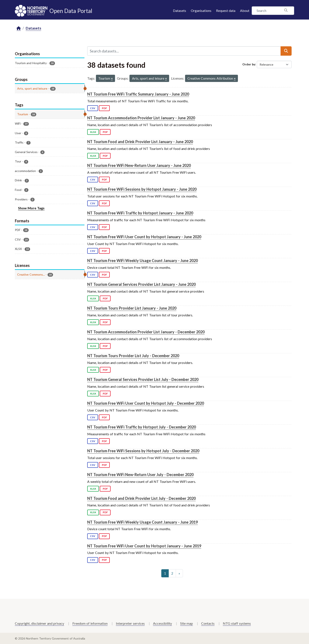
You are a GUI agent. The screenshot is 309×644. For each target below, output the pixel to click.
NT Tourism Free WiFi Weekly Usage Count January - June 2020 (143, 261)
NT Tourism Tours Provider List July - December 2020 (133, 356)
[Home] (19, 28)
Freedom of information (90, 623)
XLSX (93, 132)
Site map (187, 623)
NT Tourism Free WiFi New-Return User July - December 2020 (140, 475)
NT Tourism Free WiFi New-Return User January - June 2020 (139, 165)
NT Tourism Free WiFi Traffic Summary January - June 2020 (138, 94)
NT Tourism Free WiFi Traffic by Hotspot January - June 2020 (140, 213)
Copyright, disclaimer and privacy (39, 623)
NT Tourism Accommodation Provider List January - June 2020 (141, 118)
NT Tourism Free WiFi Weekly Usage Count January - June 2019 (143, 522)
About (245, 11)
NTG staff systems (237, 623)
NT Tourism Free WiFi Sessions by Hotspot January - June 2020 (142, 189)
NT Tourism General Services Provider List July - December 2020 (143, 379)
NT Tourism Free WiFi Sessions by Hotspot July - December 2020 (143, 451)
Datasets (180, 11)
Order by (249, 64)
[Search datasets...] (184, 51)
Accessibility (162, 623)
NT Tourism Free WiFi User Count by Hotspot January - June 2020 (144, 237)
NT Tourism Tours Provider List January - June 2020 (132, 308)
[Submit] (286, 51)
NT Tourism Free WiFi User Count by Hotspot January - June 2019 (144, 546)
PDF (104, 108)
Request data (226, 11)
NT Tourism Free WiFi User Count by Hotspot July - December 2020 (146, 403)
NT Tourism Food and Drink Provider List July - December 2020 (141, 498)
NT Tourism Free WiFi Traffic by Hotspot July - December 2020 (142, 427)
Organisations (201, 11)
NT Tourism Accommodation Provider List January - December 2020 (146, 332)
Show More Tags (31, 208)
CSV (93, 108)
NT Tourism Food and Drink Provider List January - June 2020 (140, 142)
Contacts (208, 623)
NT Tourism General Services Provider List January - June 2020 (141, 284)
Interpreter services (130, 623)
